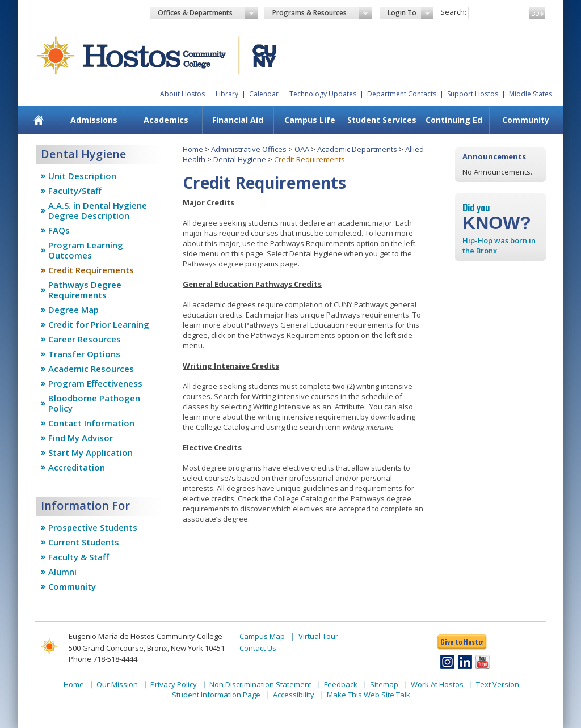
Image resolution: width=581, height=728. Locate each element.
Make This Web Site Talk (369, 695)
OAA (302, 149)
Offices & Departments (208, 13)
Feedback (341, 684)
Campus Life (310, 120)
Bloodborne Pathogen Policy (94, 403)
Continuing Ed (454, 120)
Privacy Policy (174, 684)
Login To (411, 13)
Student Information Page (216, 695)
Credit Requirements (91, 270)
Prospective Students (93, 527)
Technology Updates (323, 94)
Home (193, 149)
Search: (453, 12)
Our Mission (117, 684)
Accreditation (77, 467)
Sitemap (384, 684)
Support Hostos (473, 94)
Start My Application (90, 452)
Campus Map (262, 636)
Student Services (382, 120)
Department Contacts (402, 94)
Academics (166, 120)
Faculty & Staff (79, 557)
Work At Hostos (437, 684)
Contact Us (258, 648)
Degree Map (73, 310)
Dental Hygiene (240, 159)
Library (227, 94)
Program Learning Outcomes (86, 250)
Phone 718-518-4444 (103, 659)
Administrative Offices (249, 149)
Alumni (62, 572)
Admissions (94, 120)
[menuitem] (39, 120)
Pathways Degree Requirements (85, 290)
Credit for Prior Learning (99, 324)
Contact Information (91, 423)
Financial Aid (238, 120)
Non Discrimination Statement (260, 684)
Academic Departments (357, 149)
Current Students (84, 542)
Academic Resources (91, 369)
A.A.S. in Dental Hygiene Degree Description (98, 210)
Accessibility (294, 695)
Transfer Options (84, 354)
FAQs (59, 230)
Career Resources (85, 339)
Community (526, 120)
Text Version (498, 684)
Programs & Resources (322, 13)
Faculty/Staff (75, 191)
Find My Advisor (81, 438)
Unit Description (82, 176)
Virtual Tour (318, 636)
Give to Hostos (462, 642)
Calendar (264, 94)
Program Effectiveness (95, 383)
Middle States (531, 94)
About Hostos (182, 94)
